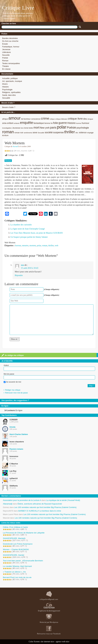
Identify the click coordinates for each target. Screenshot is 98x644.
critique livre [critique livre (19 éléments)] (75, 119)
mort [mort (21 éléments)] (36, 128)
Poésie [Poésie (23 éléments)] (71, 127)
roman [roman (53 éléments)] (8, 132)
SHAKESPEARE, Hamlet (14, 555)
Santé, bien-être (9, 95)
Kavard (15, 146)
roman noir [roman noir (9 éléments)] (19, 133)
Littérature (7, 52)
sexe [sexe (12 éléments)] (35, 132)
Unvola (12, 427)
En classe (6, 69)
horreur (18, 246)
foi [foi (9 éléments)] (52, 123)
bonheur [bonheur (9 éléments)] (27, 119)
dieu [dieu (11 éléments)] (85, 119)
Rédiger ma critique (13, 390)
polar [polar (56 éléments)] (62, 127)
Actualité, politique (10, 78)
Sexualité (6, 98)
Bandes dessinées (10, 38)
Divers (5, 84)
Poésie (5, 58)
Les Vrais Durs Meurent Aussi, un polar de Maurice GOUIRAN (36, 233)
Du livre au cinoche (10, 41)
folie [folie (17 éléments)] (56, 123)
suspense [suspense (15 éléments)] (58, 132)
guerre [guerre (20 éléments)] (63, 123)
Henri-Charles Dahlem (19, 434)
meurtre (25, 246)
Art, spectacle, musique (12, 81)
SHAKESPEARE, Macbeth (14, 538)
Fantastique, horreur (11, 47)
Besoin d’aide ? (9, 107)
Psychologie (7, 90)
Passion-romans (16, 449)
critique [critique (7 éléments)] (52, 119)
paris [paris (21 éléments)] (53, 128)
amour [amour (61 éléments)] (15, 118)
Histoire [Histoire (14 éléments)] (71, 123)
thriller (51, 246)
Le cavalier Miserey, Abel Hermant (17, 566)
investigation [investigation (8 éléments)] (7, 128)
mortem (33, 246)
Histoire (5, 87)
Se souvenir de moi (12, 382)
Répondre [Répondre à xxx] (19, 275)
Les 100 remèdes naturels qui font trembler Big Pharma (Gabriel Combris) (45, 507)
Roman (5, 61)
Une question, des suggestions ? (15, 400)
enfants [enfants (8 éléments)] (17, 123)
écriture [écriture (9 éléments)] (5, 135)
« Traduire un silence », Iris (14, 572)
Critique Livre (18, 8)
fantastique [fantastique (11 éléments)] (39, 123)
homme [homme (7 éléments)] (79, 123)
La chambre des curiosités (21, 225)
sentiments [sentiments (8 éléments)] (28, 133)
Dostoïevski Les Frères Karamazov (18, 544)
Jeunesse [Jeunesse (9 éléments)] (16, 128)
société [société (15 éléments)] (49, 132)
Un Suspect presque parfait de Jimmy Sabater (29, 237)
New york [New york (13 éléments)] (45, 128)
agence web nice (63, 642)
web (57, 246)
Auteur (6, 365)
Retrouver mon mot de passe (16, 393)
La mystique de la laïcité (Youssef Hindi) (63, 500)
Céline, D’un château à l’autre (15, 527)
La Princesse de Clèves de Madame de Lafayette (24, 533)
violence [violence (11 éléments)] (83, 133)
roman (45, 246)
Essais (5, 44)
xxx (22, 265)
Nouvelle (6, 55)
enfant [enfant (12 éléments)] (10, 123)
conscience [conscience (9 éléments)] (36, 119)
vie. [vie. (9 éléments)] (77, 133)
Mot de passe (9, 374)
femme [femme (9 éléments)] (47, 123)
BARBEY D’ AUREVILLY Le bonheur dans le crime (40, 511)
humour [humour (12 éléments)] (85, 123)
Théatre (5, 66)
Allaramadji (8, 504)
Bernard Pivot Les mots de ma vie (17, 577)
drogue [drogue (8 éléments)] (90, 119)
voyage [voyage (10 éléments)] (90, 133)
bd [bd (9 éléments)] (22, 119)
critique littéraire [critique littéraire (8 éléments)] (61, 119)
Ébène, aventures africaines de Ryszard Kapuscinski (40, 504)
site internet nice (47, 642)
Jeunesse (6, 49)
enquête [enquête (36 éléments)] (26, 123)
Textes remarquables (11, 63)
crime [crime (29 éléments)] (45, 118)
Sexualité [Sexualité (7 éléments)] (41, 133)
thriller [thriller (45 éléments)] (69, 132)
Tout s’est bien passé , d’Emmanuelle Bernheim (23, 561)
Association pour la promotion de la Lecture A (22, 500)
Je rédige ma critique (13, 355)
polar (39, 246)
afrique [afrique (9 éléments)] (5, 119)
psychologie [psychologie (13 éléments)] (83, 128)
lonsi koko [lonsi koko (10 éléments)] (29, 128)
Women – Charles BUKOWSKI (16, 549)
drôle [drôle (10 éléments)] (4, 123)
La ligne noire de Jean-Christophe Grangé (27, 229)
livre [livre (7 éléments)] (22, 128)
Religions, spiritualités (11, 92)
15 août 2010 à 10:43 (30, 268)
